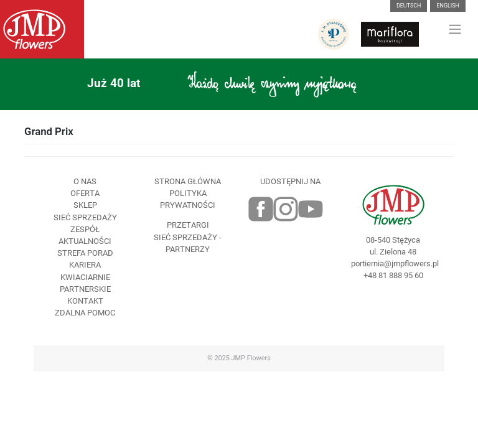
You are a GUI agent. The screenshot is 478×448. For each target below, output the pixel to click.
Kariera (85, 265)
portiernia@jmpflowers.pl (393, 264)
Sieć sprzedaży (85, 217)
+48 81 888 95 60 (393, 275)
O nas (85, 181)
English (448, 6)
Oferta (85, 193)
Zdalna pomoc (85, 313)
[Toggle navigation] (455, 29)
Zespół (85, 229)
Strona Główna (188, 181)
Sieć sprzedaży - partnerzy (188, 243)
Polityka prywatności (188, 199)
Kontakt (85, 301)
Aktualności (85, 241)
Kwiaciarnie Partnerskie (85, 283)
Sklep (85, 205)
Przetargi (188, 225)
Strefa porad (85, 253)
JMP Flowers (251, 358)
